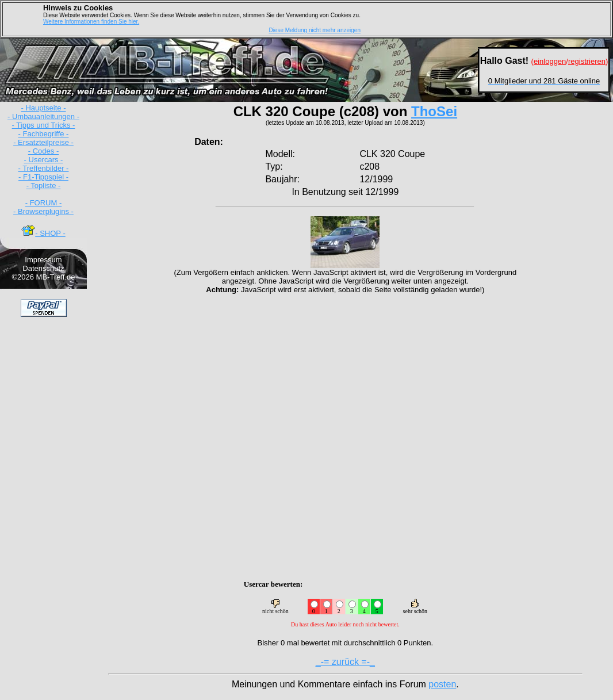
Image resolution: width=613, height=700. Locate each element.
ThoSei (434, 111)
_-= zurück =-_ (345, 662)
